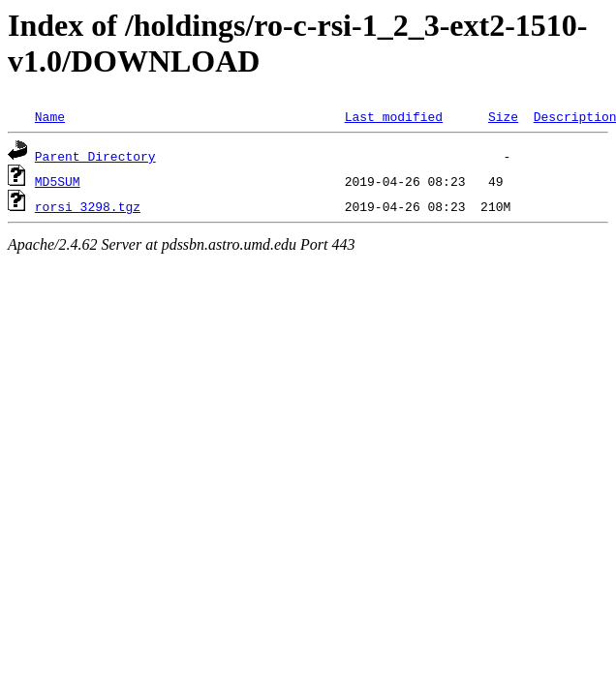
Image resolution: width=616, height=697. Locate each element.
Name (50, 116)
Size (503, 116)
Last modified (394, 116)
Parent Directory (95, 156)
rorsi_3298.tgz (88, 206)
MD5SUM (58, 181)
